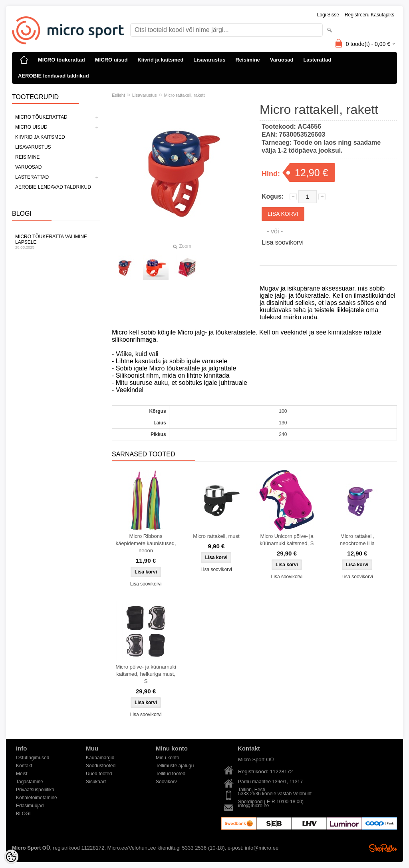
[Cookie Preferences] (11, 857)
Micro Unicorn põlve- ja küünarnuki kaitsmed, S (287, 540)
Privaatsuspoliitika (35, 790)
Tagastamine (30, 782)
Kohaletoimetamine (37, 798)
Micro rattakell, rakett (184, 95)
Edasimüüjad (30, 806)
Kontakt (24, 766)
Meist (22, 774)
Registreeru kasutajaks (369, 15)
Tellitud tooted (171, 774)
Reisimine (247, 60)
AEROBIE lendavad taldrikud (54, 76)
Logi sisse (328, 15)
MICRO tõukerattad (62, 60)
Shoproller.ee (383, 848)
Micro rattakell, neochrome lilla (357, 540)
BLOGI (23, 814)
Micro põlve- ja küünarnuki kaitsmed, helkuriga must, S (146, 674)
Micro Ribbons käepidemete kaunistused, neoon (146, 543)
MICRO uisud (111, 60)
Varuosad (282, 60)
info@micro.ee (254, 806)
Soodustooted (101, 766)
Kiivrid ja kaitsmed (160, 60)
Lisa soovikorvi (283, 242)
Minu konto (168, 758)
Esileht (118, 95)
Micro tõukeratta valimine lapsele (56, 242)
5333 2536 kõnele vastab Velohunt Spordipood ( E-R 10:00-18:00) (275, 794)
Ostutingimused (33, 758)
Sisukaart (96, 782)
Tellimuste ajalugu (175, 766)
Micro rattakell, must (216, 536)
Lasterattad (317, 60)
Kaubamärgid (100, 758)
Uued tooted (99, 774)
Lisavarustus (209, 60)
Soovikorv (166, 782)
